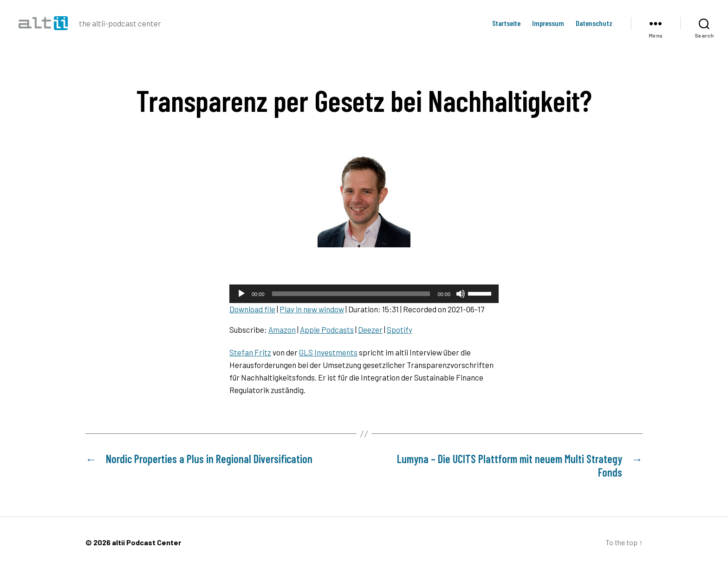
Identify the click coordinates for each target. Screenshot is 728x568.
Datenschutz (594, 23)
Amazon (282, 329)
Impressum (548, 23)
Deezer (370, 329)
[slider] (351, 294)
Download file (252, 309)
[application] (364, 294)
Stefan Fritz (250, 352)
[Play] (241, 294)
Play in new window (312, 309)
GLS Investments (328, 352)
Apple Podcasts (327, 329)
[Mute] (461, 294)
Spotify (400, 329)
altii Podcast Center (146, 542)
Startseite (506, 23)
